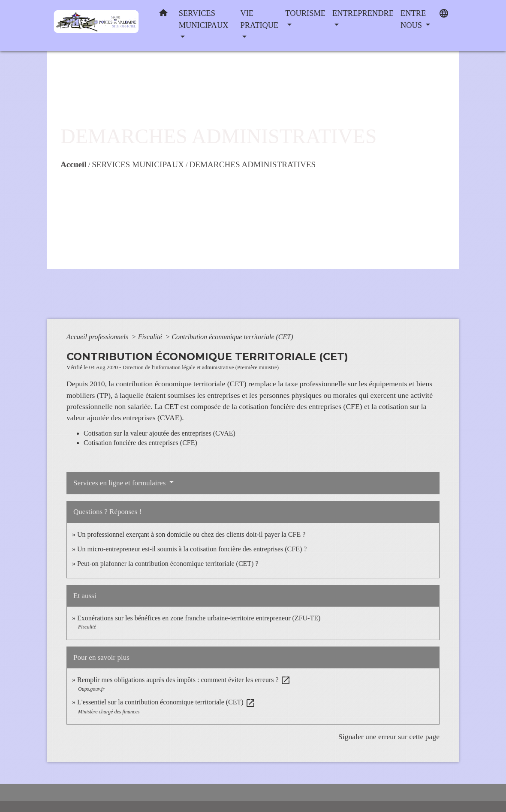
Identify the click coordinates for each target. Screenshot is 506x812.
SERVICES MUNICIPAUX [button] (204, 19)
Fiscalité (151, 337)
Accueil (74, 164)
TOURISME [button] (305, 13)
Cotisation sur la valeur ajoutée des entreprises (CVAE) (160, 433)
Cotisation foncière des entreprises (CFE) (140, 443)
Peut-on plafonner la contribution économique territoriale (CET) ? (168, 564)
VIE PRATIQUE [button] (259, 19)
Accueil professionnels (98, 337)
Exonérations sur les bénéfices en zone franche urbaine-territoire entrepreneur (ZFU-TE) (199, 618)
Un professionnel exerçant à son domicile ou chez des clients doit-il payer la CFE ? (191, 534)
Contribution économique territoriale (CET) (232, 337)
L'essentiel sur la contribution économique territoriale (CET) (166, 702)
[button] (163, 15)
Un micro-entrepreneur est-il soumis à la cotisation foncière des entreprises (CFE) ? (192, 549)
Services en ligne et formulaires (120, 483)
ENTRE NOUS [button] (413, 19)
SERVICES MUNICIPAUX (138, 164)
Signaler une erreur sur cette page (389, 737)
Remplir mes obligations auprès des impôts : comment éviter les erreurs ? (184, 680)
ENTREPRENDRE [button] (363, 13)
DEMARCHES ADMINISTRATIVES (252, 164)
